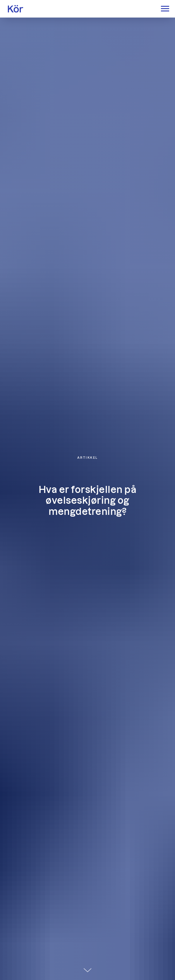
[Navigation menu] (165, 9)
